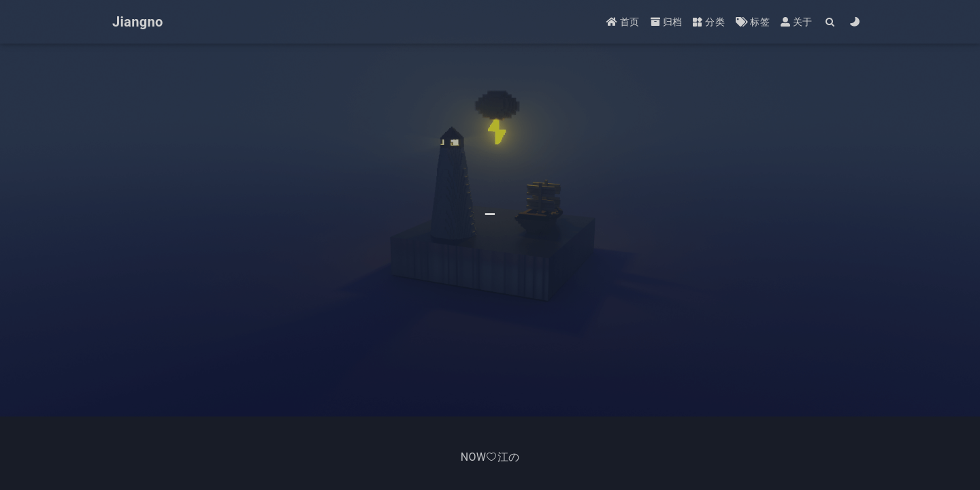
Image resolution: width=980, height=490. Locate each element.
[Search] (831, 22)
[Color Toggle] (855, 22)
